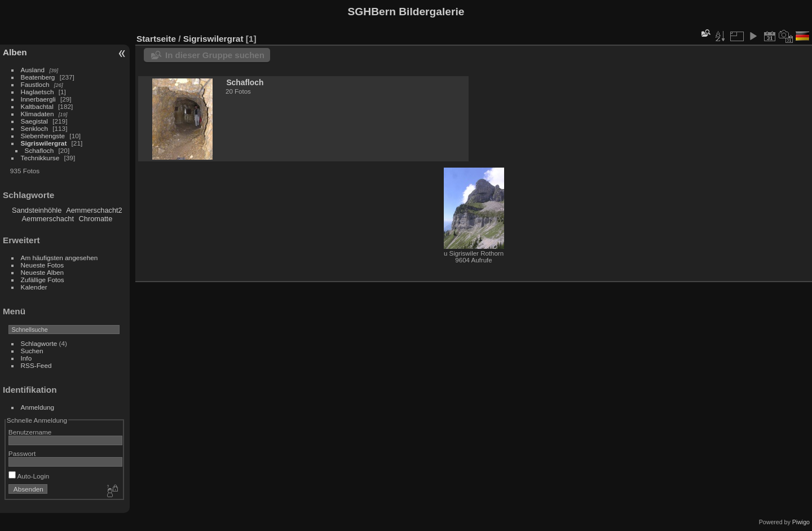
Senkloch (34, 128)
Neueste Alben (43, 272)
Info (27, 358)
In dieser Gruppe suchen (215, 55)
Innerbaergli (38, 99)
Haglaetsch (37, 92)
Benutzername (30, 432)
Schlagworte (39, 343)
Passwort (22, 453)
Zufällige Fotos (43, 280)
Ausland (33, 70)
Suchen (32, 351)
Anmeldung (38, 407)
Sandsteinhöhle (37, 210)
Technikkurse (40, 158)
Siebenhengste (43, 136)
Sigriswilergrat (44, 143)
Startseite (156, 39)
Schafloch (39, 150)
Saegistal (34, 121)
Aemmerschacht (48, 219)
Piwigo (801, 522)
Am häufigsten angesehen (59, 258)
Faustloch (35, 84)
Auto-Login (29, 476)
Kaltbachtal (37, 106)
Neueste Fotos (43, 265)
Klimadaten (37, 114)
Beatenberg (38, 77)
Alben (15, 52)
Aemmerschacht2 (94, 210)
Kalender (34, 287)
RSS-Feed (36, 365)
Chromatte (96, 219)
